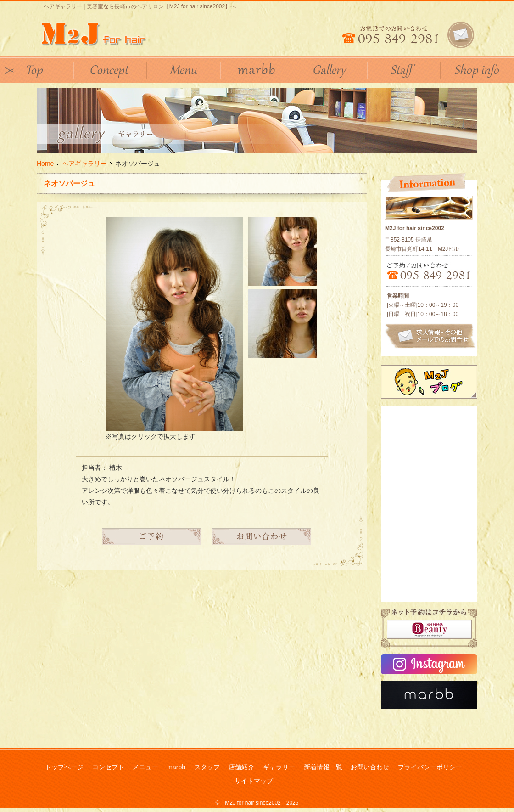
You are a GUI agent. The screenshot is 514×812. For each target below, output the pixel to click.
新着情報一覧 (323, 767)
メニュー (145, 767)
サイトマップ (254, 781)
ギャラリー (279, 767)
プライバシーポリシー (430, 767)
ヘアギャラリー (84, 164)
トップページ (64, 767)
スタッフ (207, 767)
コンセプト (108, 767)
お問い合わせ (370, 767)
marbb (176, 767)
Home (45, 164)
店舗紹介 (241, 767)
